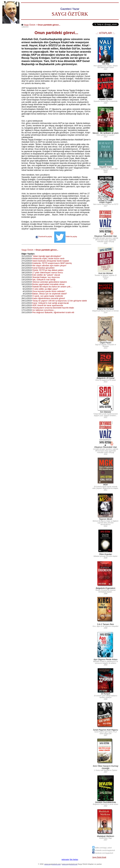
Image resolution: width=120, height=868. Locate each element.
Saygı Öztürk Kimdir (99, 857)
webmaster (65, 859)
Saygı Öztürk (29, 25)
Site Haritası (74, 859)
